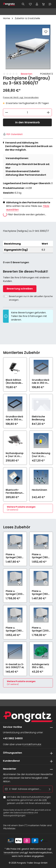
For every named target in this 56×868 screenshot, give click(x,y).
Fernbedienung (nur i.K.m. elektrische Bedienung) (41, 455)
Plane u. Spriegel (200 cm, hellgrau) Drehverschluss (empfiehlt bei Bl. (41, 629)
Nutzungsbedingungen (14, 815)
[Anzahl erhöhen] (48, 112)
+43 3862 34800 (13, 738)
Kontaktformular (32, 744)
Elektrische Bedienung (38, 418)
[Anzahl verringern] (6, 112)
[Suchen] (23, 4)
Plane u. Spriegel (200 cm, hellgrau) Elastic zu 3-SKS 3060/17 (14, 593)
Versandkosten (11, 853)
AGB (45, 800)
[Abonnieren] (50, 789)
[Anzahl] (27, 112)
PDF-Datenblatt (13, 134)
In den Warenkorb (27, 122)
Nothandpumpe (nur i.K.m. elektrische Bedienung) (15, 455)
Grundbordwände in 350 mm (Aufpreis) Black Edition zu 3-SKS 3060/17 (15, 418)
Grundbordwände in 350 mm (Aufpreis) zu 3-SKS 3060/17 (41, 381)
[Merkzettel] (30, 4)
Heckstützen (39, 490)
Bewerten (27, 74)
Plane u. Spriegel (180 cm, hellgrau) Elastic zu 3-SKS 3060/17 (40, 556)
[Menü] (50, 4)
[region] (28, 47)
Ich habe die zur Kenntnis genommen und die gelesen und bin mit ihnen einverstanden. (29, 800)
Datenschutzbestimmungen (36, 797)
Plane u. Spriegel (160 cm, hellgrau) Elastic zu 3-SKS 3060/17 (14, 556)
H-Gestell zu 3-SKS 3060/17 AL (15, 666)
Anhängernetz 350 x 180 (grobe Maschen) (40, 666)
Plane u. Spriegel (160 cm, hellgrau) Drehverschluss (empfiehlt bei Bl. (41, 593)
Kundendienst (11, 761)
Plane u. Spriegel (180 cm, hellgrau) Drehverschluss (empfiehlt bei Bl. (14, 629)
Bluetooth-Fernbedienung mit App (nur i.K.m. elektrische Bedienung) (15, 491)
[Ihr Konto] (37, 4)
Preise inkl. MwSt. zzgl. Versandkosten (21, 97)
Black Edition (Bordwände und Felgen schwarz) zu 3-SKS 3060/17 (15, 381)
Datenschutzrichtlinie (24, 813)
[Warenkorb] (43, 4)
